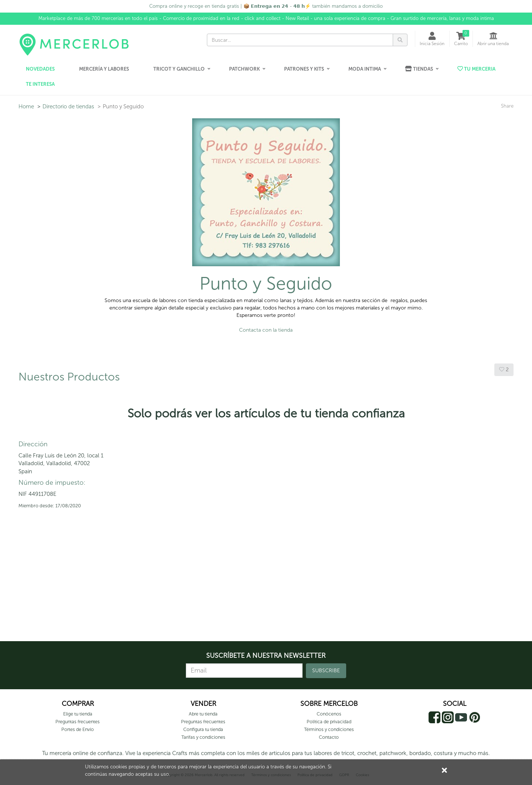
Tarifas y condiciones (203, 737)
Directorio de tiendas (68, 106)
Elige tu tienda (78, 714)
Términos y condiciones (329, 729)
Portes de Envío (78, 729)
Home (26, 106)
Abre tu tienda (203, 714)
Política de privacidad (329, 722)
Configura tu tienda (203, 729)
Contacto (329, 737)
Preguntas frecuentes (78, 722)
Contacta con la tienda (266, 330)
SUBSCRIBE (326, 671)
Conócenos (329, 714)
